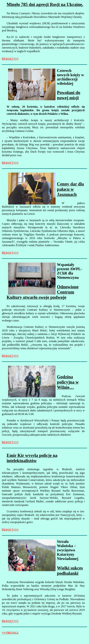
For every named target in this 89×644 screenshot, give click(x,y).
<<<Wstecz (10, 638)
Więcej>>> (10, 59)
